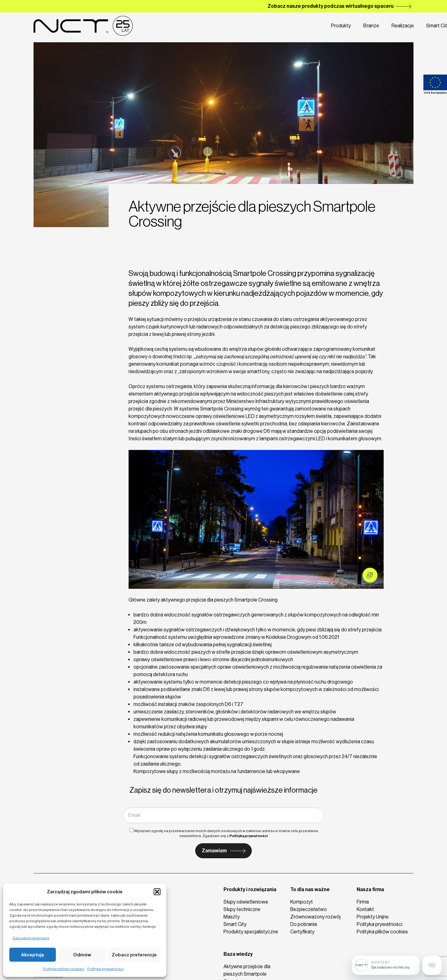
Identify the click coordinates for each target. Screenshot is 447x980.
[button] (157, 892)
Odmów (82, 955)
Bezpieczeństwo (309, 909)
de (410, 26)
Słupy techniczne (242, 909)
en (398, 26)
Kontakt (362, 26)
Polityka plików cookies (63, 969)
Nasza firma (370, 889)
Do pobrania (304, 924)
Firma (335, 26)
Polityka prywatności (105, 969)
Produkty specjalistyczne (251, 932)
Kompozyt (302, 902)
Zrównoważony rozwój (315, 917)
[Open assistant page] (432, 965)
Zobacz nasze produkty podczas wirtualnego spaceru (331, 6)
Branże (239, 26)
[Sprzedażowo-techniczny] (386, 965)
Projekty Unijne (373, 917)
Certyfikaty (302, 932)
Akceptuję (33, 955)
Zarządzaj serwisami (31, 938)
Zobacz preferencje (134, 955)
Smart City (305, 26)
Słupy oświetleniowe (246, 902)
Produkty (209, 26)
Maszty (232, 917)
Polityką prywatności (248, 836)
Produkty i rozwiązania (250, 889)
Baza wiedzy (238, 954)
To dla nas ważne (310, 889)
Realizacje (270, 26)
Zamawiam (214, 851)
